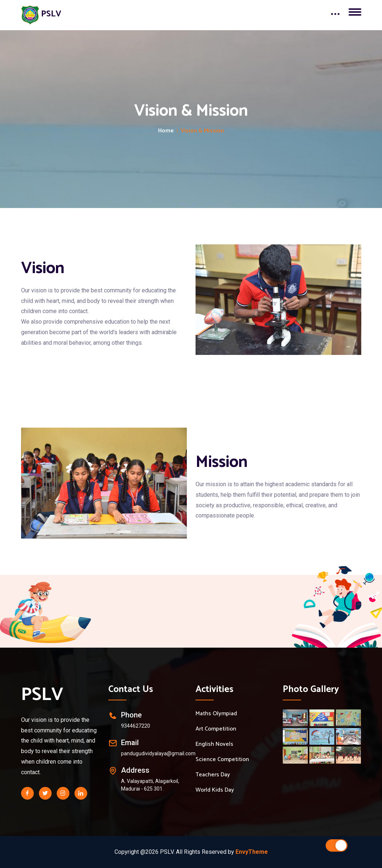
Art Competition (216, 729)
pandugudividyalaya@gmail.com (158, 753)
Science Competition (222, 760)
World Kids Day (215, 790)
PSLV (42, 695)
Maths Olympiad (216, 714)
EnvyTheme (252, 852)
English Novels (214, 744)
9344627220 (136, 726)
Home (166, 131)
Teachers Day (213, 775)
